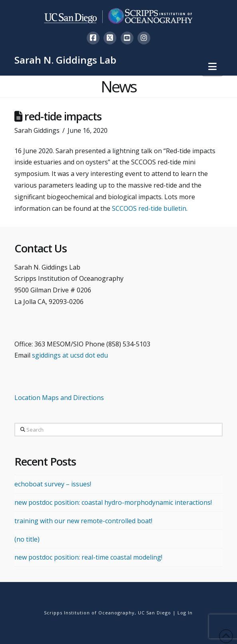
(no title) (27, 539)
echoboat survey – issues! (53, 484)
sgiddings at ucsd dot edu (70, 355)
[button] (212, 66)
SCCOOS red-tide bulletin (149, 208)
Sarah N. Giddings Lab (65, 60)
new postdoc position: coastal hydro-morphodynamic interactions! (113, 502)
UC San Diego (154, 613)
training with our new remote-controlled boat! (83, 521)
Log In (185, 613)
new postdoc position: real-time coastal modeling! (88, 557)
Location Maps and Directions (59, 398)
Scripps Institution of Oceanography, (90, 613)
